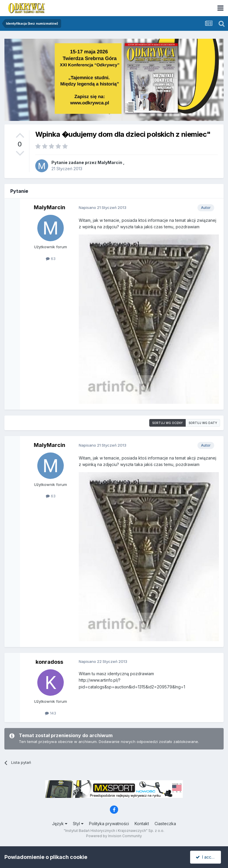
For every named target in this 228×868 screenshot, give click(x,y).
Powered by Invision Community (114, 836)
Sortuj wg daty (203, 423)
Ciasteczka (165, 824)
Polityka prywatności (109, 824)
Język (60, 824)
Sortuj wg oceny (167, 423)
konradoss (49, 662)
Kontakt (142, 824)
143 (51, 713)
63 (51, 259)
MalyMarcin (110, 162)
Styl (78, 824)
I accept (206, 857)
